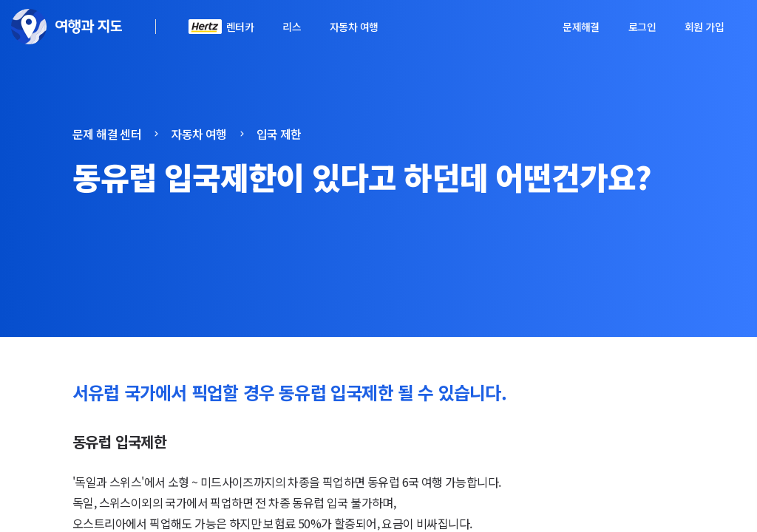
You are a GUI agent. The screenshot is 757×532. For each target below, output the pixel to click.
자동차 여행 (354, 27)
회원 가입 (704, 27)
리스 (292, 27)
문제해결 (581, 27)
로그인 (642, 27)
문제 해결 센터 (107, 134)
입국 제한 (279, 134)
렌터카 (240, 27)
